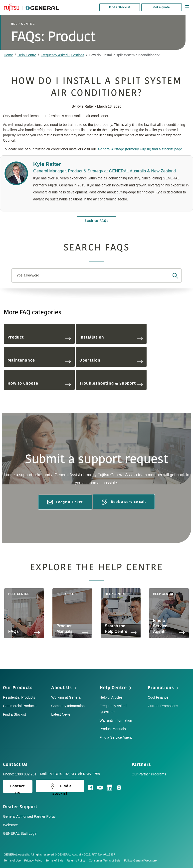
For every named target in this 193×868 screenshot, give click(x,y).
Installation (111, 337)
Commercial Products (20, 706)
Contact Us (17, 764)
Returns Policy (78, 860)
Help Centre (27, 55)
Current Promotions (163, 706)
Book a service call (124, 502)
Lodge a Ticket (65, 502)
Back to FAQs (96, 221)
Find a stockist (60, 787)
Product (39, 337)
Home (8, 55)
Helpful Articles (111, 697)
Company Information (68, 706)
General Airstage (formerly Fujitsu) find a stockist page (140, 149)
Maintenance (39, 360)
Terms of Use (14, 860)
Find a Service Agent (116, 737)
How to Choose (39, 383)
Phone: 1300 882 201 (20, 774)
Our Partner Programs (149, 774)
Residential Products (19, 697)
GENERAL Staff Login (20, 833)
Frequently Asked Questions (63, 55)
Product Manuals (113, 729)
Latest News (61, 714)
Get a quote (162, 7)
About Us (64, 688)
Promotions (164, 688)
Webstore (10, 825)
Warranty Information (116, 720)
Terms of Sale (56, 860)
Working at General (66, 697)
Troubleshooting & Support (111, 383)
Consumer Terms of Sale (106, 860)
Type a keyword (27, 275)
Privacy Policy (35, 860)
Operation (111, 360)
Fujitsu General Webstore (140, 860)
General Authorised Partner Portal (29, 816)
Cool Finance (158, 697)
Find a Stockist (120, 7)
